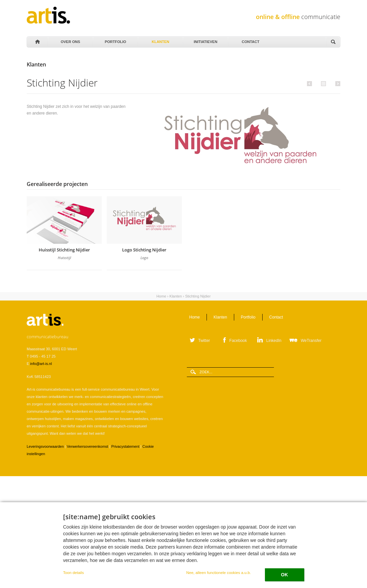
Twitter (204, 341)
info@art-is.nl (41, 364)
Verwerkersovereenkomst (87, 446)
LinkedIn (274, 341)
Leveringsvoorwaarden (45, 446)
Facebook (238, 341)
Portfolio (115, 40)
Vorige (310, 83)
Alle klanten (323, 83)
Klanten (160, 40)
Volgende (337, 83)
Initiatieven (205, 40)
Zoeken (333, 42)
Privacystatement (125, 446)
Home (37, 42)
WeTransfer (311, 341)
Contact (250, 40)
